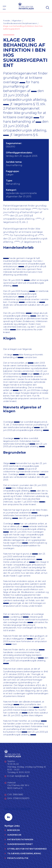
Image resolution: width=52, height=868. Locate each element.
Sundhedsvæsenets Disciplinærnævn (20, 23)
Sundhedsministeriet (20, 844)
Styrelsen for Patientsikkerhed (27, 849)
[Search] (48, 8)
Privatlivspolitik (18, 858)
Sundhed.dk (14, 835)
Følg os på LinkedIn (17, 809)
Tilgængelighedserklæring (24, 853)
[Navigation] (4, 8)
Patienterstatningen (20, 839)
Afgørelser (17, 21)
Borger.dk (14, 830)
